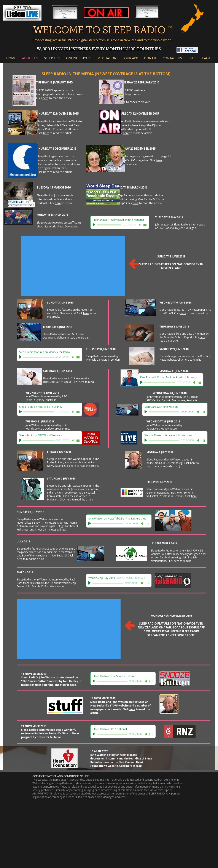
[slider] (145, 225)
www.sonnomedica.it (50, 160)
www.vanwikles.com (161, 121)
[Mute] (140, 225)
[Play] (94, 225)
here (45, 98)
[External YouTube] (73, 266)
